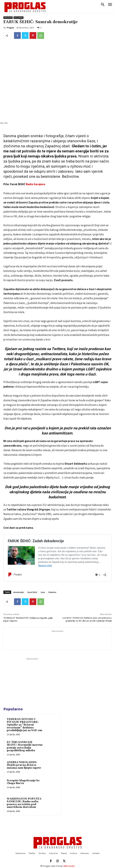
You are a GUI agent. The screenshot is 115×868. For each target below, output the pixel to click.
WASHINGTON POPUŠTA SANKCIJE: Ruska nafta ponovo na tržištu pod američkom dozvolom (24, 803)
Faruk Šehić (32, 592)
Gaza (43, 592)
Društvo (8, 18)
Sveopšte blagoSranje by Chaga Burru (23, 782)
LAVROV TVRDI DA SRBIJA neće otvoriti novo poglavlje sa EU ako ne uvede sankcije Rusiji (87, 619)
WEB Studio (69, 866)
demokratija (18, 592)
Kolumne (18, 18)
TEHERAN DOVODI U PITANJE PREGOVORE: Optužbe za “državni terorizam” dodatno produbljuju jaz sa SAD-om (24, 725)
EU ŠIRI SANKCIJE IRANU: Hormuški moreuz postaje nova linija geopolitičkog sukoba (25, 746)
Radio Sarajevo (36, 184)
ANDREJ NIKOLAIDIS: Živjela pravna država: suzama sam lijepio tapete (24, 765)
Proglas (10, 28)
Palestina (52, 592)
